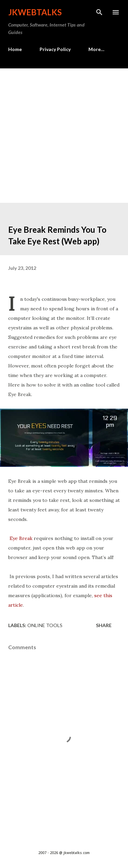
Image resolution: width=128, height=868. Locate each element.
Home (15, 49)
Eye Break (21, 538)
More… (96, 49)
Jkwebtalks (35, 12)
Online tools (45, 625)
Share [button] (104, 625)
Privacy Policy (55, 49)
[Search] (99, 12)
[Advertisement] (64, 136)
